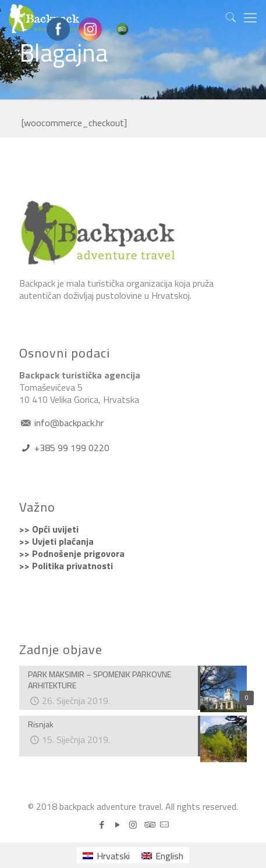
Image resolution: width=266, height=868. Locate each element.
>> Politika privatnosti (66, 566)
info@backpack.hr (68, 423)
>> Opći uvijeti (49, 529)
